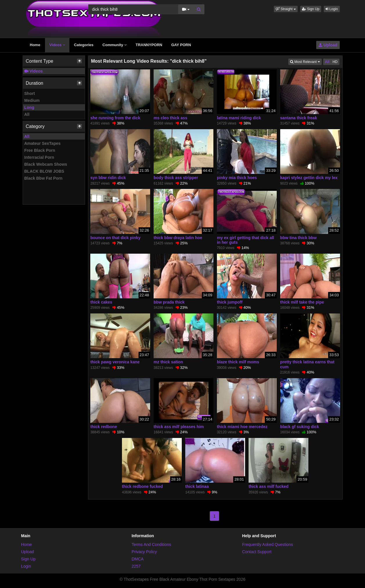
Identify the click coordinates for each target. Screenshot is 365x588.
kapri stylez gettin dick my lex (309, 178)
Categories (84, 45)
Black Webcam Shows (46, 164)
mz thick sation (168, 362)
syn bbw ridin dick (108, 178)
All (27, 114)
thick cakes (101, 302)
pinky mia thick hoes (237, 178)
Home (35, 45)
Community (115, 45)
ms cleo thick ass (170, 118)
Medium (32, 100)
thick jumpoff (230, 302)
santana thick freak (299, 118)
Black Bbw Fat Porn (43, 178)
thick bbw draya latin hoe (178, 238)
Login (332, 9)
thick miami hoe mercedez (242, 427)
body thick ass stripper (176, 178)
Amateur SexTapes (43, 143)
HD (335, 62)
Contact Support (257, 552)
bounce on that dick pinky (115, 238)
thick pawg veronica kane (115, 362)
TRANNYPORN (149, 45)
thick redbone (104, 427)
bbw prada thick (169, 302)
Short (30, 93)
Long (29, 107)
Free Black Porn (40, 150)
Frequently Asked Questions (268, 544)
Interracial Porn (39, 157)
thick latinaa (197, 486)
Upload (328, 45)
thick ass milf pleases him (179, 427)
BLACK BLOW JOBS (44, 171)
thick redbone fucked (142, 486)
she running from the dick (115, 118)
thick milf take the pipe (302, 302)
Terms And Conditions (151, 544)
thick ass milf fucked (269, 486)
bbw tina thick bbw (298, 238)
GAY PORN (181, 45)
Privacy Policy (144, 552)
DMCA (137, 559)
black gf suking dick (300, 427)
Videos (57, 45)
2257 (136, 566)
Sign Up (311, 9)
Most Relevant (306, 61)
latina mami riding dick (239, 118)
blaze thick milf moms (238, 362)
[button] (286, 9)
